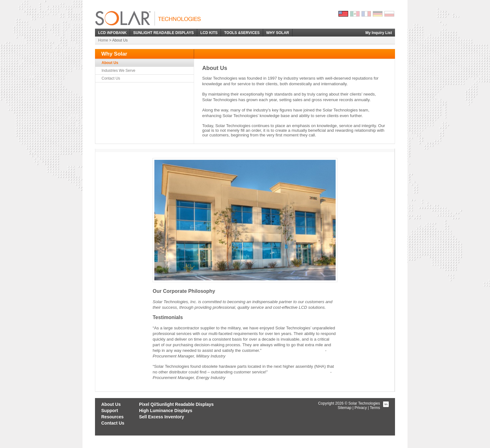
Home (103, 40)
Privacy (360, 408)
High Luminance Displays (166, 411)
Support (110, 411)
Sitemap (345, 408)
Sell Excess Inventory (162, 417)
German (378, 14)
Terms (375, 408)
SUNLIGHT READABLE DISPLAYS (163, 33)
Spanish (355, 14)
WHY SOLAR (278, 33)
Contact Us (111, 78)
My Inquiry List (379, 33)
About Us (110, 63)
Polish (390, 14)
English (343, 14)
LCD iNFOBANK (112, 33)
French (367, 14)
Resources (112, 417)
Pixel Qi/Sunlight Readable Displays (176, 404)
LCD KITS (209, 33)
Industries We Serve (118, 71)
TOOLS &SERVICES (242, 33)
